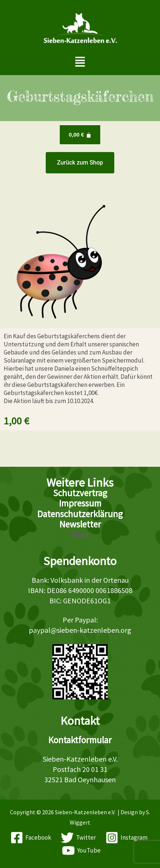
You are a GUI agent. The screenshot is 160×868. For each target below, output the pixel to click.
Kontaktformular (80, 740)
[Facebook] (31, 838)
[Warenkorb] (80, 135)
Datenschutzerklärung (80, 514)
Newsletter (80, 524)
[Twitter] (78, 838)
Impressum (80, 503)
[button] (80, 62)
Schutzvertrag (80, 493)
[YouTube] (81, 851)
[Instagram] (126, 838)
